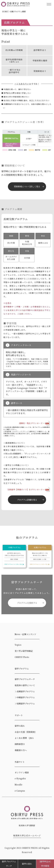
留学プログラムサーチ (9, 864)
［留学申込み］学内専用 (45, 864)
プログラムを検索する (27, 603)
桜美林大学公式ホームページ (27, 835)
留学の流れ (27, 864)
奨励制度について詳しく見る (27, 186)
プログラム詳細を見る (27, 500)
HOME (5, 11)
